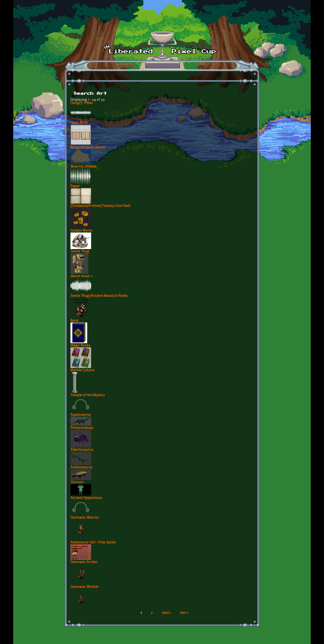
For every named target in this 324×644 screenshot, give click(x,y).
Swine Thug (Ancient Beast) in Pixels (99, 296)
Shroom (77, 482)
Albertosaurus (82, 450)
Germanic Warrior (85, 518)
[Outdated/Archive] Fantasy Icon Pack (100, 206)
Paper (75, 186)
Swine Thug (80, 252)
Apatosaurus (81, 415)
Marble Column (83, 371)
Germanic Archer (84, 562)
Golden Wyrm (81, 231)
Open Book (79, 123)
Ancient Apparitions (86, 498)
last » (184, 613)
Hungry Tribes (82, 103)
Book (74, 321)
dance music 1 (81, 276)
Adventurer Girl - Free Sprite (93, 543)
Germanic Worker (85, 587)
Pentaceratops (82, 428)
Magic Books (80, 346)
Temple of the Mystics (88, 395)
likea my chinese (83, 167)
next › (166, 613)
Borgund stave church (88, 148)
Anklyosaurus (81, 468)
